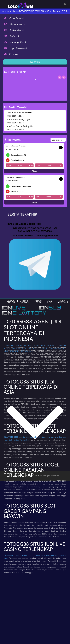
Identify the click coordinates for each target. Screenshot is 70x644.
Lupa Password (16, 48)
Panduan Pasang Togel (18, 119)
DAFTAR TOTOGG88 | (46, 345)
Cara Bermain (15, 18)
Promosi (11, 54)
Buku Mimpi (14, 30)
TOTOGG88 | (10, 345)
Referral (12, 36)
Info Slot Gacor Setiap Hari (21, 126)
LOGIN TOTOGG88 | (26, 345)
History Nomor (15, 24)
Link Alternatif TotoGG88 (20, 112)
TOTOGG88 (37, 476)
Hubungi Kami (15, 42)
